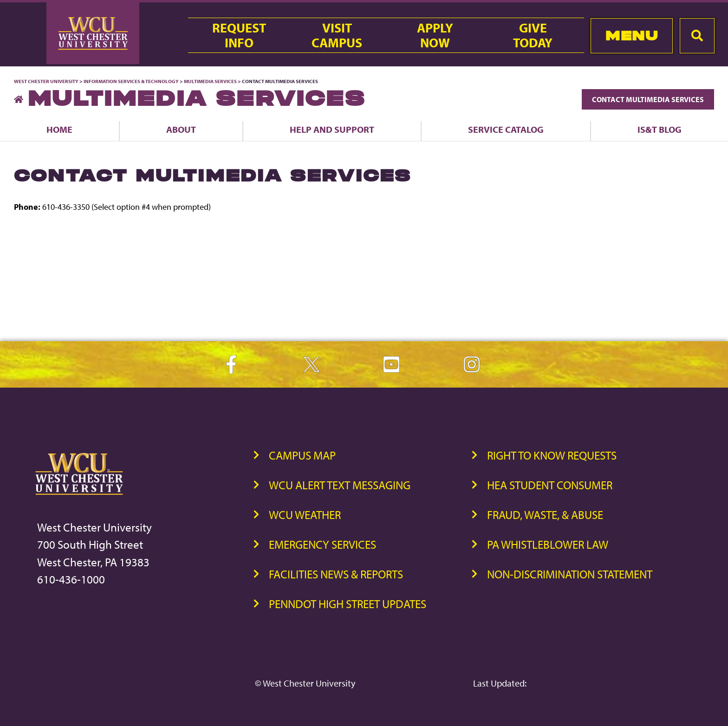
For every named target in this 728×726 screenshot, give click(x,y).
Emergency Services (322, 544)
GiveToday (533, 35)
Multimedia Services (210, 81)
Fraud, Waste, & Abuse (545, 515)
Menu (632, 36)
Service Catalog (506, 129)
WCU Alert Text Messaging (340, 485)
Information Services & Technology (132, 81)
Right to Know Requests (552, 455)
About (181, 129)
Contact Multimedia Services (648, 99)
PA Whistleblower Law (548, 544)
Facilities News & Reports (336, 574)
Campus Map (302, 455)
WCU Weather (305, 515)
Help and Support (332, 129)
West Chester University (46, 81)
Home (59, 129)
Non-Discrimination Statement (570, 574)
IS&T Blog (660, 129)
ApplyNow (435, 35)
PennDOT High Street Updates (348, 604)
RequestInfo (239, 35)
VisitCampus (337, 35)
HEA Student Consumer (550, 485)
